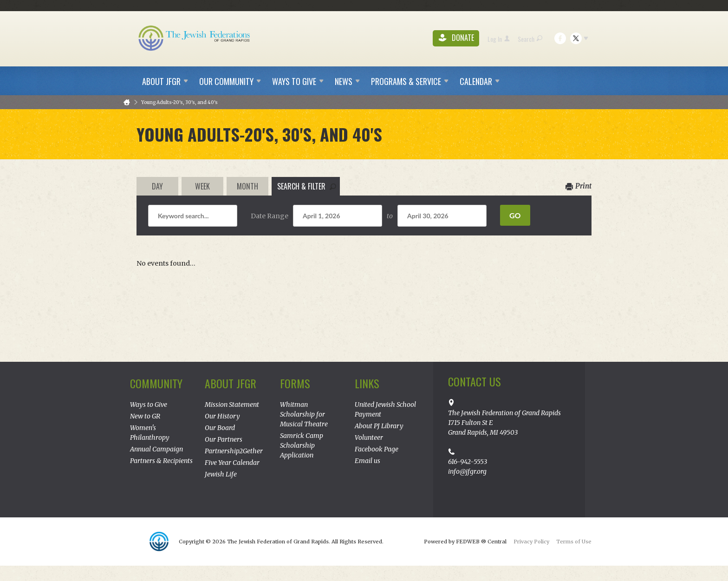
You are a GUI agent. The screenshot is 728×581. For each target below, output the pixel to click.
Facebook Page (377, 449)
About (165, 81)
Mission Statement (232, 405)
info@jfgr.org (467, 471)
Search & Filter (307, 186)
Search (530, 39)
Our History (222, 416)
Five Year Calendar (232, 463)
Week (202, 186)
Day (157, 186)
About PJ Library (379, 426)
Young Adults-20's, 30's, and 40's (179, 102)
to (390, 216)
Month (247, 186)
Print (578, 186)
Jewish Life (221, 474)
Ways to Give (149, 405)
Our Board (220, 428)
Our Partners (224, 439)
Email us (367, 461)
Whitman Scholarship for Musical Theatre (304, 414)
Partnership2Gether (234, 451)
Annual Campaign (156, 449)
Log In (499, 39)
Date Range (270, 216)
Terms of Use (574, 542)
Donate (456, 38)
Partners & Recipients (161, 461)
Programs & (410, 81)
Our (230, 81)
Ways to (298, 81)
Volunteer (369, 437)
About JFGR (231, 383)
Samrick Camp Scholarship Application (302, 445)
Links (367, 383)
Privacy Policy (531, 542)
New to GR (145, 416)
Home (127, 102)
